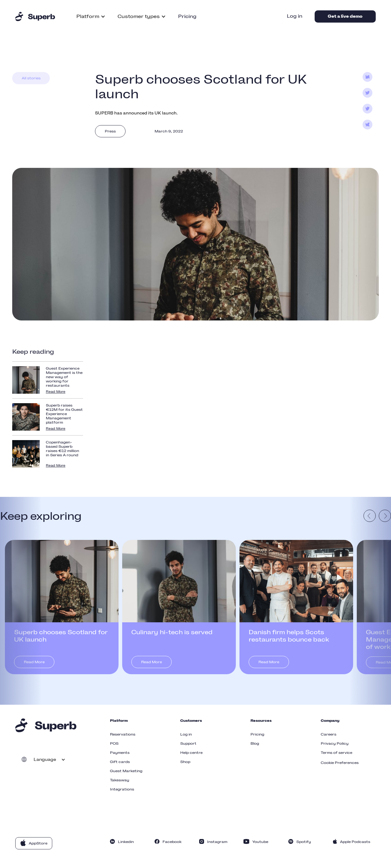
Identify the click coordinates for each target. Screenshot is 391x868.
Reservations (123, 734)
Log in (295, 16)
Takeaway (120, 780)
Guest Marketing (126, 771)
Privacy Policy (335, 743)
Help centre (191, 753)
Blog (255, 743)
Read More (56, 392)
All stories (31, 78)
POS (114, 743)
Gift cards (120, 762)
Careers (329, 734)
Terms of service (336, 753)
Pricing (187, 16)
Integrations (122, 789)
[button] (91, 16)
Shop (185, 762)
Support (188, 743)
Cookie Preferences (340, 763)
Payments (120, 753)
